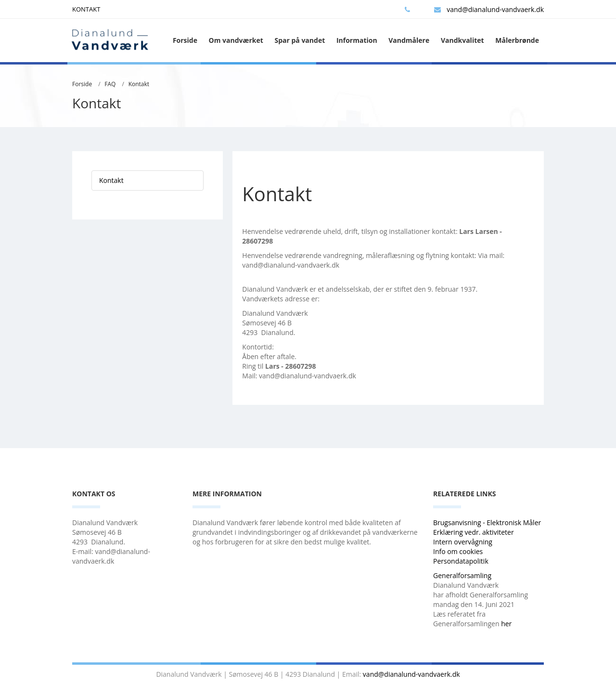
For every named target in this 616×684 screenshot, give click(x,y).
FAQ (110, 84)
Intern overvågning (463, 542)
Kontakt (139, 84)
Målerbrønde (517, 40)
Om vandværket (236, 40)
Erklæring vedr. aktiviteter (474, 532)
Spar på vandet (300, 40)
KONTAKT (86, 9)
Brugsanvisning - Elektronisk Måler (487, 523)
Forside (185, 40)
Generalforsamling (462, 575)
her (506, 624)
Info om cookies (458, 551)
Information (357, 40)
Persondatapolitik (461, 561)
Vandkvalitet (462, 40)
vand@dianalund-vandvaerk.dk (489, 9)
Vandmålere (409, 40)
